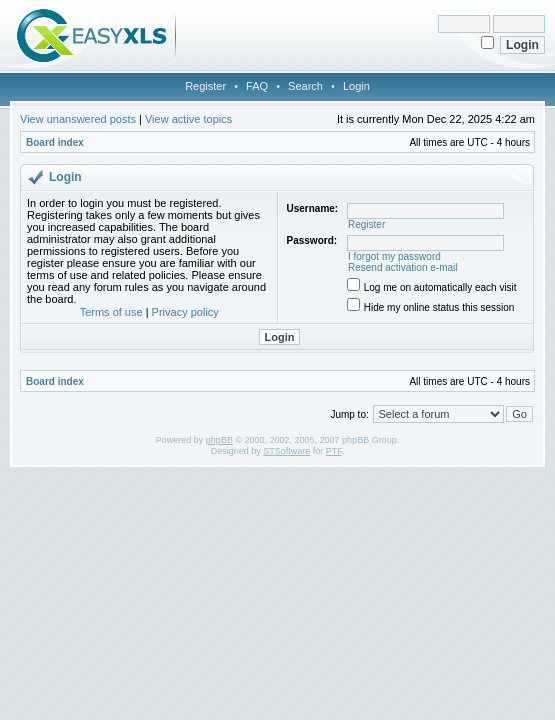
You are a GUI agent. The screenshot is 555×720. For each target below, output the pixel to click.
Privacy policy (185, 312)
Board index (55, 142)
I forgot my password (394, 256)
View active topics (188, 119)
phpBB (219, 440)
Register (205, 86)
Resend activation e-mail (403, 267)
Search (305, 86)
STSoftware (286, 451)
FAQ (257, 86)
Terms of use (111, 312)
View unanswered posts (78, 119)
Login (356, 86)
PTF (334, 451)
